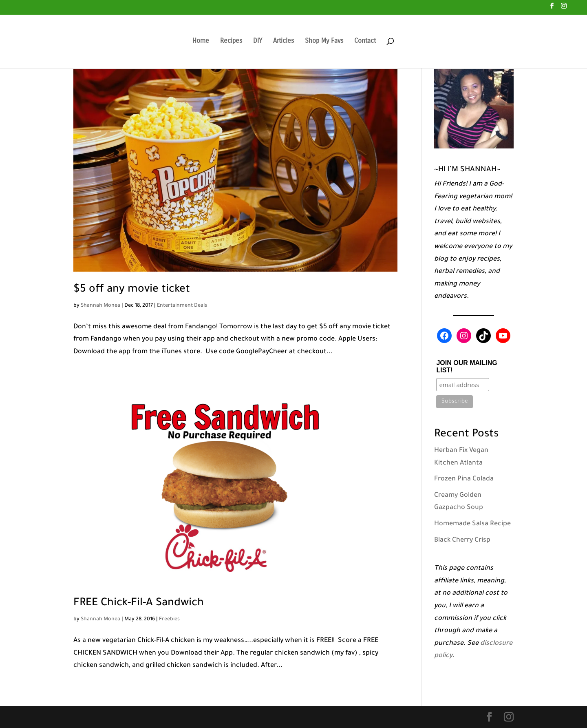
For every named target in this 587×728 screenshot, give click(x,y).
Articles (284, 41)
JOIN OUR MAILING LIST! (467, 366)
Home (201, 41)
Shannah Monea (100, 306)
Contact (365, 41)
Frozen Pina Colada (464, 479)
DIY (258, 41)
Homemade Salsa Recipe (472, 524)
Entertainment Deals (182, 306)
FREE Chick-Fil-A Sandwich (139, 603)
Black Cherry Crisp (462, 540)
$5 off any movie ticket (132, 290)
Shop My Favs (324, 41)
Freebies (169, 620)
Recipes (231, 41)
